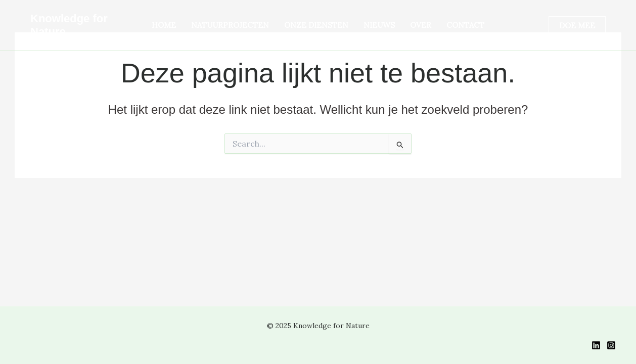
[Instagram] (611, 345)
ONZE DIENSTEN (316, 25)
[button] (577, 26)
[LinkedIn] (596, 345)
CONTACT (465, 25)
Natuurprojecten (230, 25)
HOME (164, 25)
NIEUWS (379, 25)
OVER (421, 25)
